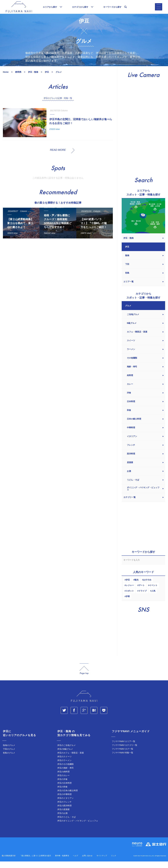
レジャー (130, 592)
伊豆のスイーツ (64, 763)
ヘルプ (76, 862)
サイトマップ (102, 862)
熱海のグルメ (9, 752)
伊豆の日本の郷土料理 (68, 797)
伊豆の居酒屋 (63, 816)
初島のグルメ (9, 759)
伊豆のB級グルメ (65, 756)
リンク (114, 862)
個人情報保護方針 (9, 862)
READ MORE (58, 156)
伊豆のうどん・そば (67, 823)
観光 (136, 586)
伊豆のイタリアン (65, 805)
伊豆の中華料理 (64, 801)
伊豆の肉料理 (63, 778)
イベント (153, 592)
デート (142, 592)
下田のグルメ (9, 756)
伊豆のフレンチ (64, 808)
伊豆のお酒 (62, 820)
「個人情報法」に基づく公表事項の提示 (35, 862)
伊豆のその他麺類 (65, 771)
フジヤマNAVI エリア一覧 (124, 748)
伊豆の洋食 (62, 786)
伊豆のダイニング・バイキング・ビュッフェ (78, 827)
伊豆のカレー (63, 782)
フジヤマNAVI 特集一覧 (123, 759)
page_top (84, 675)
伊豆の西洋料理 (64, 812)
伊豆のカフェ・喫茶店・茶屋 (71, 759)
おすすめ (147, 586)
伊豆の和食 (62, 793)
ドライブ (143, 597)
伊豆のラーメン (64, 767)
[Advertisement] (58, 274)
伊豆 (128, 586)
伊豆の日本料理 (64, 789)
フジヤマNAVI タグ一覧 (123, 755)
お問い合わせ (87, 862)
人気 (153, 597)
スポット (130, 597)
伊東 (128, 603)
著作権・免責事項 (62, 862)
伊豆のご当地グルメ (67, 752)
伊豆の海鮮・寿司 (65, 774)
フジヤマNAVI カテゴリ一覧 (125, 752)
